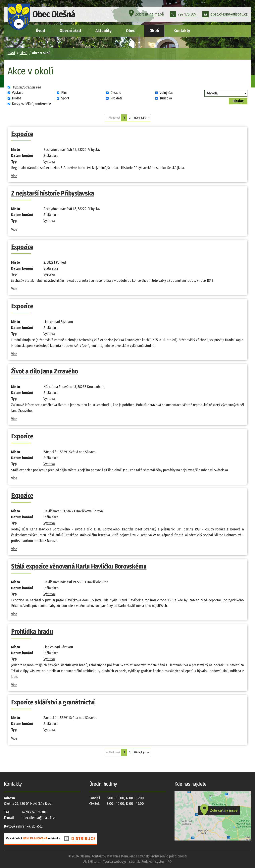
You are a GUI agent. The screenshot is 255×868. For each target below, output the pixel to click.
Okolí (154, 31)
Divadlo (116, 93)
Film (64, 93)
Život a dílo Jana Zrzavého (45, 371)
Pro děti (116, 98)
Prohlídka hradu (32, 631)
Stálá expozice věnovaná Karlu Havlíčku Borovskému (79, 566)
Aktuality (103, 31)
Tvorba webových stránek (121, 862)
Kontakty (182, 31)
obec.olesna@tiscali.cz (225, 15)
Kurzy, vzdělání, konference (31, 104)
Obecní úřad (70, 31)
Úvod (40, 31)
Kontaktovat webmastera (110, 856)
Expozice (22, 134)
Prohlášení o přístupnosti (168, 856)
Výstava (18, 93)
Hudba (17, 98)
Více (14, 176)
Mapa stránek (139, 856)
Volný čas (166, 93)
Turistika (166, 98)
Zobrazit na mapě (146, 15)
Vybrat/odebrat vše (27, 87)
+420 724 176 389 (34, 812)
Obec (130, 31)
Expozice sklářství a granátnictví (53, 702)
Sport (65, 98)
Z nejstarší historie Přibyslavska (53, 193)
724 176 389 (183, 15)
